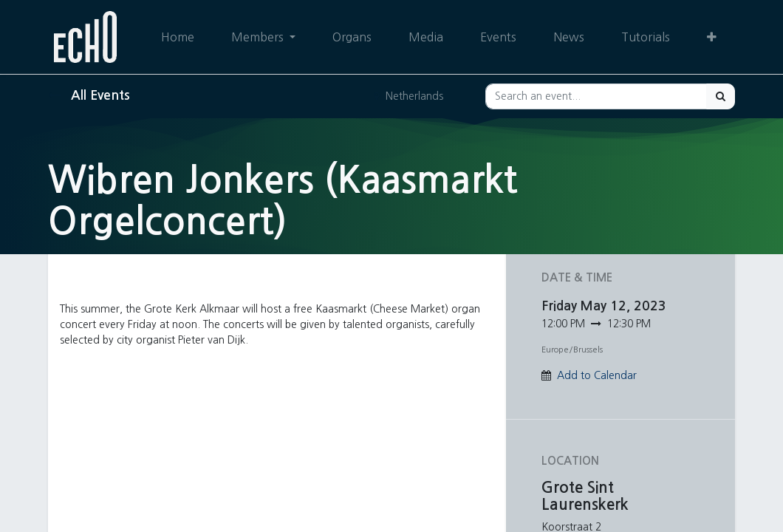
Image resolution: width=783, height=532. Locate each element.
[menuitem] (178, 37)
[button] (712, 37)
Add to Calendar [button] (597, 375)
